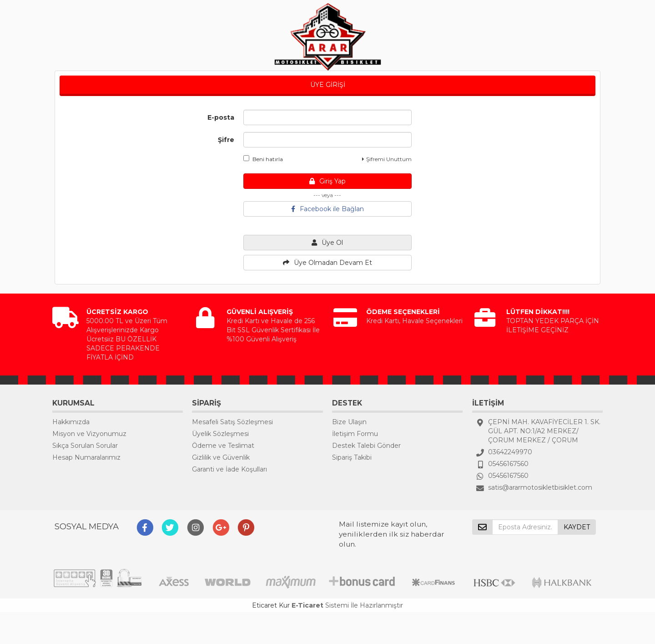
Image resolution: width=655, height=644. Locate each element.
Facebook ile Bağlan (327, 209)
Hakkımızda (71, 422)
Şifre (226, 140)
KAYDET (577, 527)
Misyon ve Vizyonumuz (89, 434)
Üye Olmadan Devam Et (327, 263)
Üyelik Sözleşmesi (220, 434)
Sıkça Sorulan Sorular (85, 446)
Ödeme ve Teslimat (223, 446)
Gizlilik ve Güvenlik (221, 457)
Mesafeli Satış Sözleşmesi (232, 422)
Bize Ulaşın (349, 422)
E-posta (221, 117)
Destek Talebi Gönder (366, 446)
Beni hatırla (263, 159)
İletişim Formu (355, 434)
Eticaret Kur (271, 605)
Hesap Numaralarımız (86, 457)
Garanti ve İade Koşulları (229, 469)
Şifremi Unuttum (387, 159)
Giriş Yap (327, 181)
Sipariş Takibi (352, 457)
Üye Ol (327, 243)
